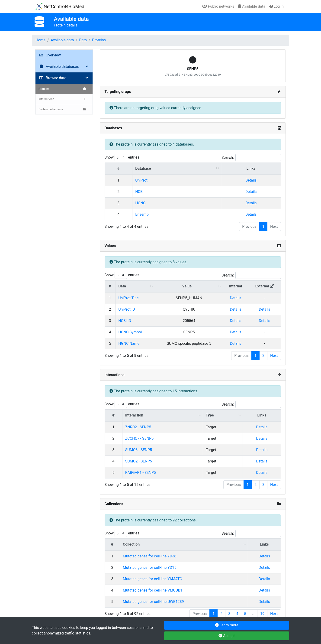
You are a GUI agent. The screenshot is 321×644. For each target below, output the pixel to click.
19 (262, 614)
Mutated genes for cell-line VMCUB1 (153, 590)
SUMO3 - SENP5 (139, 450)
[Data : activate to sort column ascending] (135, 286)
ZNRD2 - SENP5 (138, 427)
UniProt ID (127, 309)
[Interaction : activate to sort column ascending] (163, 415)
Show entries (122, 158)
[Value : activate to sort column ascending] (189, 286)
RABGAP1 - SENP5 (141, 473)
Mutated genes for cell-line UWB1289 (153, 602)
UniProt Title (128, 298)
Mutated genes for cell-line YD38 (150, 556)
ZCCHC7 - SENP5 (139, 438)
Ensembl (142, 214)
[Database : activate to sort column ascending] (177, 169)
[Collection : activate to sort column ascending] (184, 545)
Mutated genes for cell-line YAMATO (153, 579)
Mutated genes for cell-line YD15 (150, 568)
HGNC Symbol (130, 332)
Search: (251, 158)
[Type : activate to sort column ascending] (223, 415)
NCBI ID (125, 321)
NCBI (139, 192)
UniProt (141, 180)
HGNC (140, 203)
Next (274, 356)
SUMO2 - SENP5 (139, 461)
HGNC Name (129, 343)
